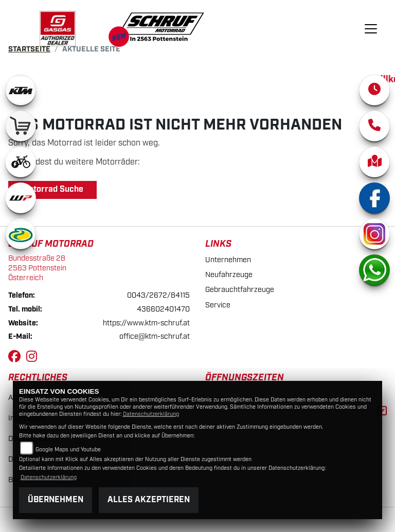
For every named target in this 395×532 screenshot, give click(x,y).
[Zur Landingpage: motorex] (21, 234)
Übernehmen (56, 500)
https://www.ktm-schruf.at (146, 323)
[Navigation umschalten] (371, 29)
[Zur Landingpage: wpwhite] (21, 198)
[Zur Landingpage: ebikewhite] (21, 162)
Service (218, 305)
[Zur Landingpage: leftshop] (21, 126)
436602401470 (163, 309)
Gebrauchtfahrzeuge (240, 290)
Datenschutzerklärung (151, 414)
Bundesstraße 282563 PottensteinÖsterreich (37, 268)
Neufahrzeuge (229, 275)
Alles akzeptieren (149, 500)
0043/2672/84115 (158, 295)
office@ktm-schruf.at (155, 336)
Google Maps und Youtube (68, 450)
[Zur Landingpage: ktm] (21, 90)
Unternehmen (228, 260)
